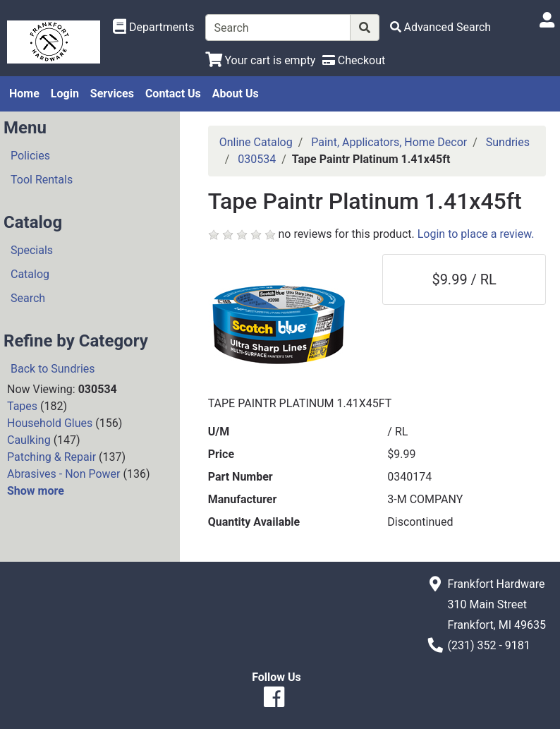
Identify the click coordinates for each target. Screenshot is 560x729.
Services (112, 94)
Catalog (30, 274)
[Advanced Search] (441, 27)
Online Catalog (256, 142)
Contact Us (173, 94)
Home (24, 94)
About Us (236, 94)
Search (28, 298)
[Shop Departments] (154, 28)
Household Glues (50, 423)
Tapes (22, 406)
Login (65, 94)
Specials (32, 250)
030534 (257, 159)
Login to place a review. (476, 234)
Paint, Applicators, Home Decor (389, 142)
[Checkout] (354, 60)
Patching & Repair (51, 457)
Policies (30, 156)
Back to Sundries (53, 369)
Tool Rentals (42, 180)
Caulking (29, 440)
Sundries (508, 142)
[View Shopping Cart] (261, 60)
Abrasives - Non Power (64, 474)
